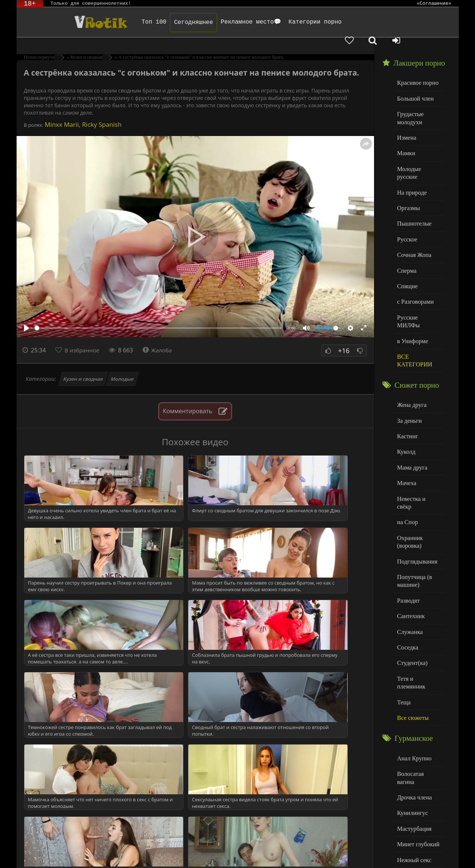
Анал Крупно (413, 685)
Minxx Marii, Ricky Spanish (82, 111)
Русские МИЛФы (418, 286)
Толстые (407, 790)
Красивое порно (416, 69)
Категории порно (299, 22)
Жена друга (411, 362)
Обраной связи (245, 858)
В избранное (83, 337)
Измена (406, 121)
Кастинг (407, 392)
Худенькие (410, 805)
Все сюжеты (412, 646)
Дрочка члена (413, 715)
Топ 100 (138, 22)
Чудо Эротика (76, 22)
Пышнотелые (413, 196)
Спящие (407, 256)
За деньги (409, 378)
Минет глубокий (417, 760)
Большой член (414, 85)
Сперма (406, 241)
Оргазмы (408, 181)
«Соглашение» (434, 4)
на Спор (407, 467)
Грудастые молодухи (409, 103)
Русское (406, 211)
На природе (411, 166)
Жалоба (161, 337)
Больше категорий (419, 820)
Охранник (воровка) (409, 486)
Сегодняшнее (178, 22)
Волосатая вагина (418, 700)
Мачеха (406, 437)
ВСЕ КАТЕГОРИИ (413, 319)
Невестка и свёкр (418, 452)
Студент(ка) (411, 601)
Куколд (406, 407)
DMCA (157, 852)
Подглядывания (416, 504)
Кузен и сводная (83, 366)
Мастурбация (413, 745)
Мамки (406, 137)
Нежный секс (413, 775)
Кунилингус (411, 730)
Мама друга (411, 422)
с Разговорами (414, 271)
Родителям (323, 852)
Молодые (123, 366)
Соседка (407, 586)
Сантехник (410, 556)
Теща (403, 631)
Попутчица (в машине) (413, 523)
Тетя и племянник (418, 616)
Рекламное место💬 (235, 22)
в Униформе (411, 301)
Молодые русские (418, 151)
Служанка (409, 571)
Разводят (408, 541)
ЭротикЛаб (36, 852)
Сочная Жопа (413, 226)
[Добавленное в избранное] (381, 22)
